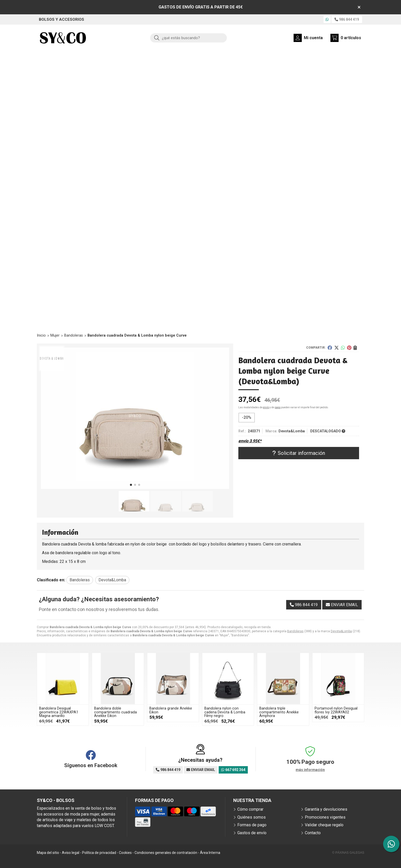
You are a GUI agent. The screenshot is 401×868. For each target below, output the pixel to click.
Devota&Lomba (341, 631)
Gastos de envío (252, 833)
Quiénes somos (252, 817)
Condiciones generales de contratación (166, 853)
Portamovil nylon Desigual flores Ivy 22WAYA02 (336, 710)
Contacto (313, 833)
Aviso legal (71, 853)
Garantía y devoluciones (326, 809)
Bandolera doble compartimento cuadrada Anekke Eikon (115, 712)
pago (278, 407)
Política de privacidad (99, 853)
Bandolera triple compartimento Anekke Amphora (279, 712)
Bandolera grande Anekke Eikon (171, 710)
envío (266, 407)
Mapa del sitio (48, 853)
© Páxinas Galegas (348, 853)
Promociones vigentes (325, 817)
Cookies (125, 853)
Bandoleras (295, 631)
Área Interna (210, 853)
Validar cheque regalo (324, 825)
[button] (131, 485)
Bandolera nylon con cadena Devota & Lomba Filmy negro (225, 712)
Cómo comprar (250, 809)
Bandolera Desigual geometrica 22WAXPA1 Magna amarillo (59, 712)
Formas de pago (252, 825)
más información (310, 770)
